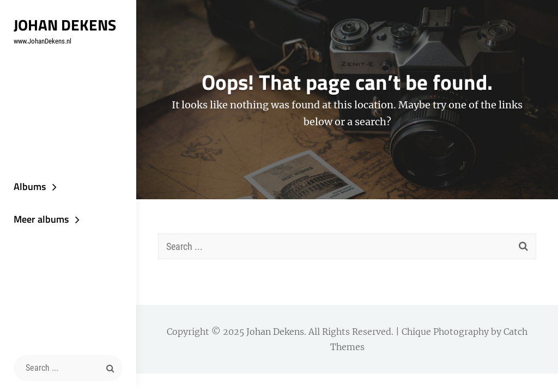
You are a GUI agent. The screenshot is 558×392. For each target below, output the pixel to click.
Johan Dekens (65, 25)
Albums (30, 186)
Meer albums (41, 219)
